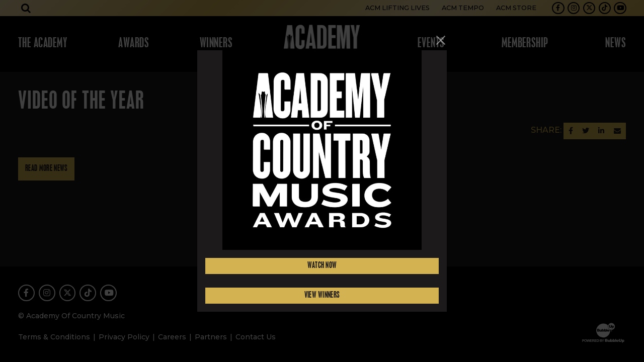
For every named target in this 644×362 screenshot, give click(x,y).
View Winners (322, 295)
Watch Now (322, 266)
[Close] (441, 40)
